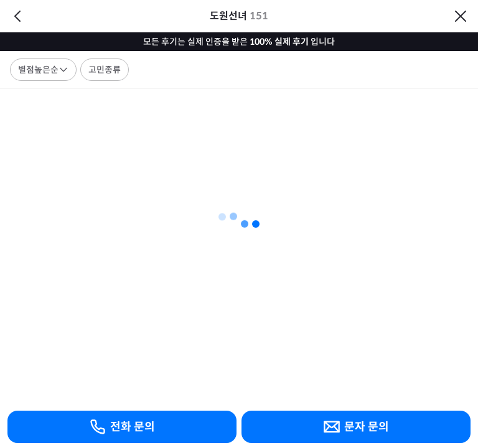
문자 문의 (356, 427)
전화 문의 (122, 427)
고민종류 (105, 70)
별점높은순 (43, 70)
